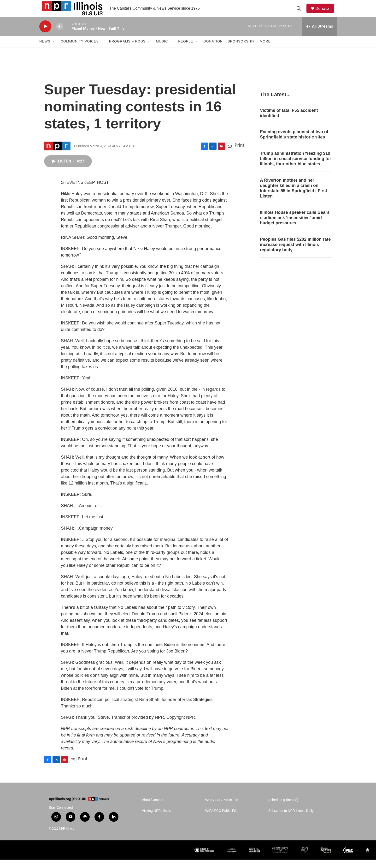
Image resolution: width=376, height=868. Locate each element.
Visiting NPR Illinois (156, 819)
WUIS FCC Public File (222, 808)
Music (162, 50)
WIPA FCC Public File (221, 819)
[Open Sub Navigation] (54, 50)
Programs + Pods (127, 50)
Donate (324, 13)
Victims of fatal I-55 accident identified (289, 121)
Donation (213, 50)
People (186, 50)
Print (239, 153)
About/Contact (153, 808)
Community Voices (80, 50)
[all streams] (320, 35)
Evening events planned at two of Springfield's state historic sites (294, 143)
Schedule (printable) (283, 808)
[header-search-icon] (300, 13)
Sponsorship (241, 50)
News (45, 50)
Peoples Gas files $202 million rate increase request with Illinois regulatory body (295, 253)
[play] (45, 35)
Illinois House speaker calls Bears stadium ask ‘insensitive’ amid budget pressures (295, 226)
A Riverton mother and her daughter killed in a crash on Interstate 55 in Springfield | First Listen (294, 197)
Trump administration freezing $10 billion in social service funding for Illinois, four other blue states (296, 167)
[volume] (60, 35)
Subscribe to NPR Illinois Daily (291, 819)
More (265, 50)
